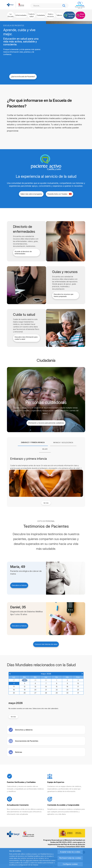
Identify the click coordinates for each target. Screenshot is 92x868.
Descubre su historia (19, 585)
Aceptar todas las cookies (70, 852)
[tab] (33, 443)
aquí (27, 860)
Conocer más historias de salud (46, 644)
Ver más (46, 503)
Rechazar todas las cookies (70, 858)
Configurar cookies (70, 864)
